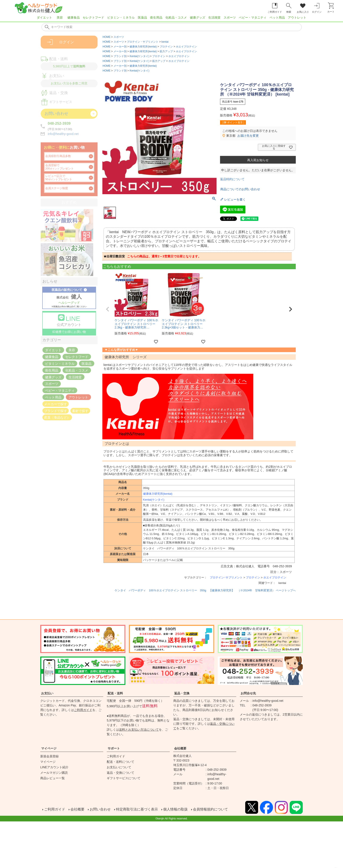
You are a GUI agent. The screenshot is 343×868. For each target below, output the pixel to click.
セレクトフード (93, 17)
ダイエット (44, 17)
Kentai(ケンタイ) (139, 56)
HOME (107, 37)
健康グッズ (198, 17)
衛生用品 (156, 17)
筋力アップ (166, 51)
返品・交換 (182, 693)
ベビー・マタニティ (253, 17)
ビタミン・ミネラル (121, 17)
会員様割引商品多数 (58, 156)
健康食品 (73, 17)
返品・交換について (121, 773)
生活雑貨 (214, 17)
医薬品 (142, 17)
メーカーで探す (55, 404)
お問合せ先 (248, 693)
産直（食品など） (57, 417)
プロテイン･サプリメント (226, 577)
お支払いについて (119, 767)
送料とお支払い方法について (139, 730)
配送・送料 (115, 693)
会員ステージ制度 (57, 188)
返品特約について (232, 179)
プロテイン (166, 47)
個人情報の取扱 (175, 809)
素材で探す (80, 411)
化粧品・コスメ (176, 17)
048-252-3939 (59, 123)
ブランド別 (120, 56)
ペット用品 (277, 17)
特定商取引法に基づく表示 (136, 809)
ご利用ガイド (83, 710)
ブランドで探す (55, 411)
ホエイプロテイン (186, 47)
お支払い (47, 693)
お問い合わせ (100, 809)
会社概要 (180, 748)
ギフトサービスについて (124, 778)
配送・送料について (121, 762)
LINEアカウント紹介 (54, 767)
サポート (114, 748)
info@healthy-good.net (63, 134)
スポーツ (230, 17)
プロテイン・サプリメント (143, 42)
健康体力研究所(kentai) (143, 47)
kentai (165, 42)
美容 (60, 17)
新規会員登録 (49, 756)
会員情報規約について (210, 809)
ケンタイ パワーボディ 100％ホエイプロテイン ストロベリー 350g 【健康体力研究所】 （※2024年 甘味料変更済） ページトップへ (205, 590)
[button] (108, 309)
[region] (171, 19)
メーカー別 (120, 47)
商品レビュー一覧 (52, 778)
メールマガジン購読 (54, 773)
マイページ (49, 748)
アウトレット (297, 17)
